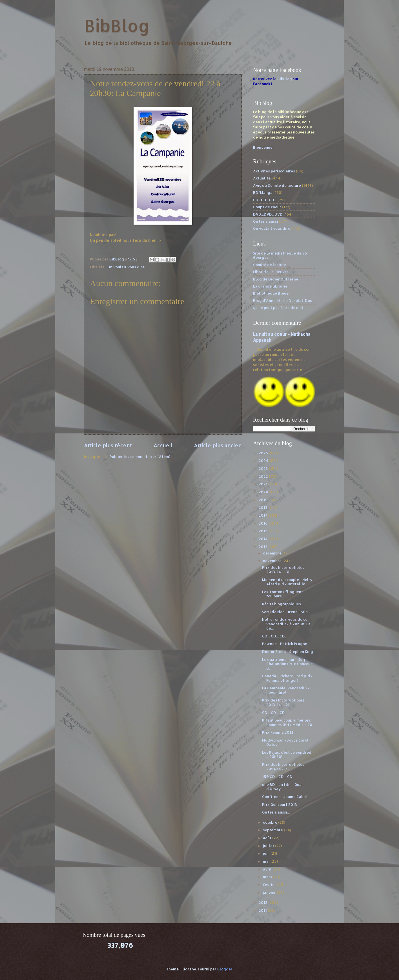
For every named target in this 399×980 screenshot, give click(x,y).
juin (267, 853)
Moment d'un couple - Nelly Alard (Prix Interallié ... (287, 582)
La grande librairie (270, 286)
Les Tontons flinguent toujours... (282, 594)
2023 (264, 468)
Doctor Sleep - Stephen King (288, 652)
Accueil (163, 445)
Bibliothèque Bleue (271, 293)
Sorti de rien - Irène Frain (285, 612)
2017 (263, 515)
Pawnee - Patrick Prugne (285, 644)
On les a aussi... (276, 812)
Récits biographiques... (283, 604)
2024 (264, 461)
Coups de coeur (267, 207)
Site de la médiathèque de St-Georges (280, 255)
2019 (264, 500)
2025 (264, 453)
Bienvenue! (263, 147)
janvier (270, 893)
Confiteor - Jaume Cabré (285, 797)
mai (267, 861)
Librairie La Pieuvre (271, 272)
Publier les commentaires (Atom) (140, 457)
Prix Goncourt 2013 (280, 804)
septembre (273, 830)
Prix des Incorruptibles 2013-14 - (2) (283, 702)
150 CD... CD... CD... (279, 777)
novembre (273, 561)
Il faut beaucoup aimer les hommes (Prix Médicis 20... (288, 722)
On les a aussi (266, 221)
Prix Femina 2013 (278, 732)
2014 (264, 539)
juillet (269, 846)
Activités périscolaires (274, 171)
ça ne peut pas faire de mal (278, 308)
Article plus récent (108, 445)
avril (268, 869)
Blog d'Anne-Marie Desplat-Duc (282, 301)
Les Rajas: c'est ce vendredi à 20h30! (287, 754)
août (268, 838)
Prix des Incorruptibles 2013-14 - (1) (283, 767)
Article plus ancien (218, 445)
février (270, 885)
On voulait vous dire (126, 267)
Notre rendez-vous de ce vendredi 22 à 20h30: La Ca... (286, 624)
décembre (273, 553)
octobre (271, 822)
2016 (263, 523)
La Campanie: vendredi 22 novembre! (286, 690)
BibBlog (117, 26)
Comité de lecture (270, 265)
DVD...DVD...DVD (268, 214)
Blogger (225, 969)
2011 (263, 910)
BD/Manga (263, 192)
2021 (263, 484)
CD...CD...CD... (265, 200)
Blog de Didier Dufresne (276, 279)
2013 (263, 547)
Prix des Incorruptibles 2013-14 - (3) (283, 570)
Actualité (262, 178)
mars (268, 877)
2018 (263, 507)
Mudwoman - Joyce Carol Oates (285, 742)
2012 (263, 902)
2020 (264, 492)
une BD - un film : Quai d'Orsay (282, 787)
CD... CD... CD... (275, 636)
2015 (264, 531)
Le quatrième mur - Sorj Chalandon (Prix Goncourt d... (288, 664)
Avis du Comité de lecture (277, 185)
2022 (264, 476)
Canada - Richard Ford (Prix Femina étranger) (287, 678)
